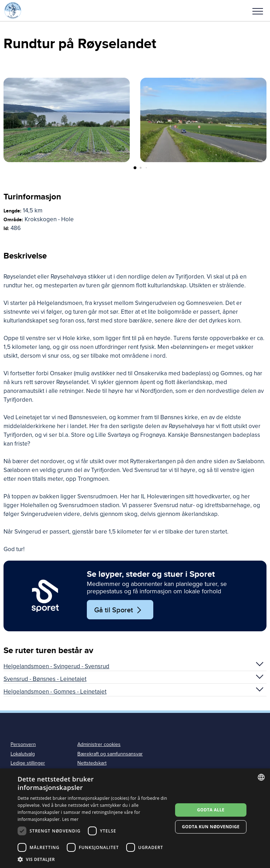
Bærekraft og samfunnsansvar (110, 754)
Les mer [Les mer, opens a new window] (70, 819)
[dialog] (135, 818)
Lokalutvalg (23, 754)
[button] (258, 11)
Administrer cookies (99, 744)
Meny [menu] (258, 11)
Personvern (23, 744)
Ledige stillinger (28, 763)
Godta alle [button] (211, 810)
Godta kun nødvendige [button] (211, 827)
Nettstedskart (92, 763)
